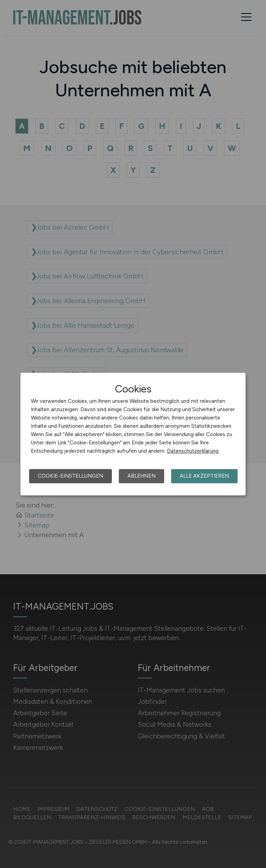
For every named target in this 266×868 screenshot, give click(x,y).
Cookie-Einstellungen (70, 476)
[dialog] (133, 434)
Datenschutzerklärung (193, 451)
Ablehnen (141, 476)
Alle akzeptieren (204, 476)
